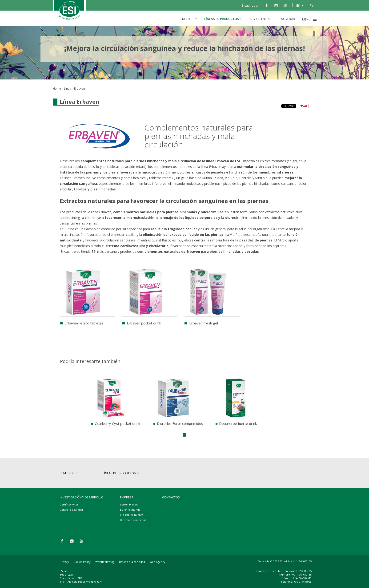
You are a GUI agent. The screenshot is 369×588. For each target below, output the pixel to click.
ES (298, 5)
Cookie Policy (82, 562)
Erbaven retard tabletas (84, 323)
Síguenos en (251, 5)
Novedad (288, 19)
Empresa (127, 497)
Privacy (64, 562)
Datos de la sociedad (132, 562)
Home (57, 89)
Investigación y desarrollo (82, 497)
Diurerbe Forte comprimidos (180, 423)
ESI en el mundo (130, 510)
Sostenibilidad (129, 504)
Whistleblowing (105, 562)
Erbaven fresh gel (204, 323)
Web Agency (157, 562)
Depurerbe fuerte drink (238, 423)
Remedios (186, 19)
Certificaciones (69, 504)
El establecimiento (132, 515)
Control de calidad (71, 510)
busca (312, 5)
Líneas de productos (222, 19)
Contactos (171, 497)
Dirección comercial (133, 520)
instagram (276, 5)
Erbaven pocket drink (144, 323)
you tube (285, 5)
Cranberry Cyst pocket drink (117, 423)
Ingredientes (260, 19)
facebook (267, 5)
